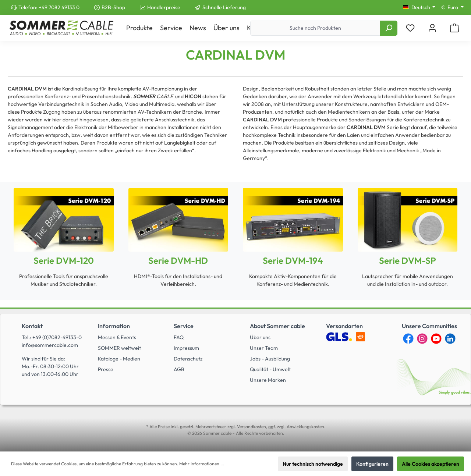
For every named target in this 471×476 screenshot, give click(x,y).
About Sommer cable (277, 326)
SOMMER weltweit (119, 348)
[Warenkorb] (454, 28)
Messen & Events (117, 337)
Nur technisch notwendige (313, 464)
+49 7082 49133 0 (59, 7)
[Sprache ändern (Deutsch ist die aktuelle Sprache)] (419, 7)
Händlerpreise (164, 7)
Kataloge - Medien (119, 359)
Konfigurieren (372, 464)
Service (184, 326)
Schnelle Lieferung (224, 7)
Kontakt (32, 326)
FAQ (179, 337)
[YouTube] (436, 339)
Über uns (260, 337)
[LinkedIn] (450, 339)
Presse (106, 369)
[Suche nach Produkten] (315, 28)
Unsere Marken (268, 380)
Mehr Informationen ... (201, 464)
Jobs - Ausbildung (270, 359)
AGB (179, 369)
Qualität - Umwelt (270, 369)
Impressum (186, 348)
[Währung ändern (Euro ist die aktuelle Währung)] (452, 7)
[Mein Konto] (432, 28)
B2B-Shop (113, 7)
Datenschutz (188, 359)
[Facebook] (408, 339)
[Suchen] (389, 28)
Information (114, 326)
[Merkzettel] (410, 28)
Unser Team (264, 348)
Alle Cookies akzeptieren (431, 464)
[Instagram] (422, 339)
